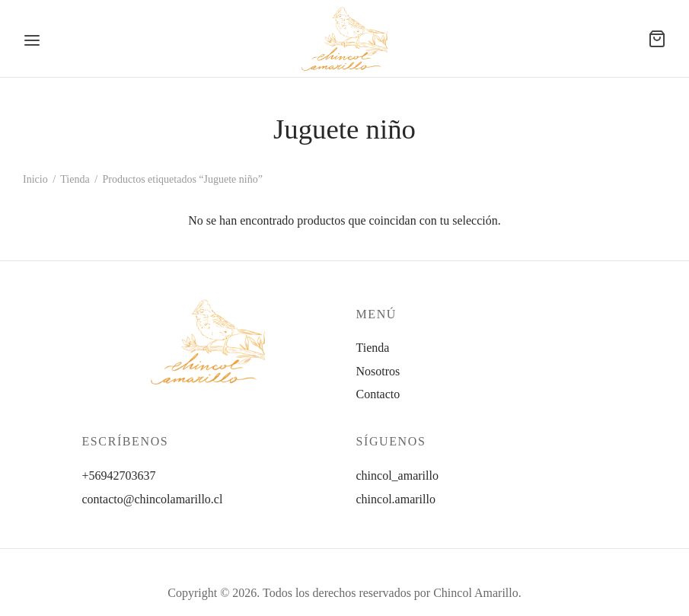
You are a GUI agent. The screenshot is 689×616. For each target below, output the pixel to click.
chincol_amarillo (397, 476)
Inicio (35, 179)
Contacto (378, 394)
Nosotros (378, 371)
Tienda (75, 179)
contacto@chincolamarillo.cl (153, 499)
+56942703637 (119, 476)
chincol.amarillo (396, 499)
